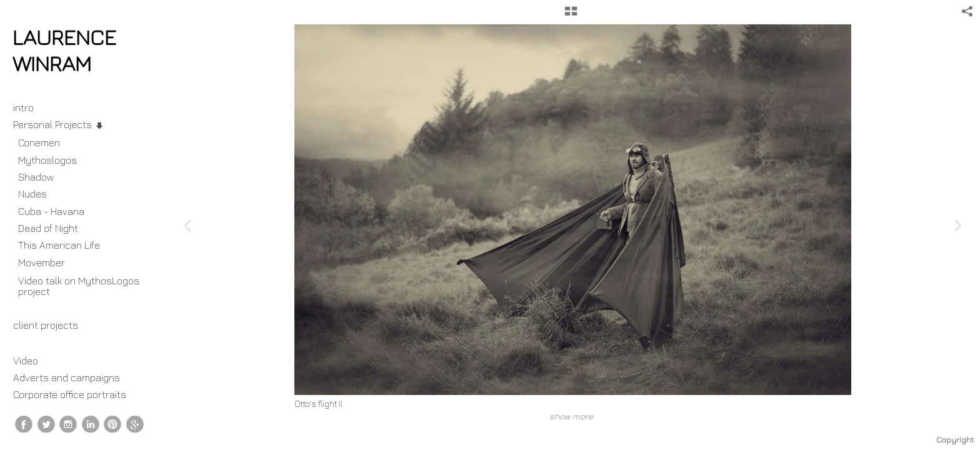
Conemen (39, 142)
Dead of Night (48, 228)
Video (26, 361)
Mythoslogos (47, 160)
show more (571, 416)
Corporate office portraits (70, 394)
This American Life (59, 245)
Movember (48, 262)
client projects (52, 325)
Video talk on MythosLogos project (79, 286)
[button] (571, 16)
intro (23, 107)
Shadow (36, 177)
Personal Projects (59, 124)
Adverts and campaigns (67, 377)
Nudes (32, 194)
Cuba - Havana (51, 211)
